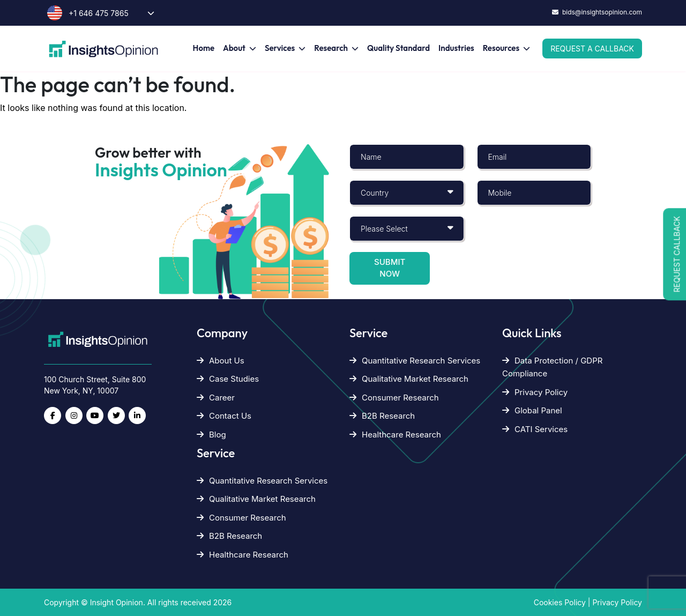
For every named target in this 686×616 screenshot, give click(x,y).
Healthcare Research (243, 555)
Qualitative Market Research (256, 499)
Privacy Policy (535, 392)
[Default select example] (407, 193)
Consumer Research (241, 518)
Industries (456, 48)
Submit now (390, 268)
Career (216, 398)
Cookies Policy (560, 602)
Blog (211, 435)
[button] (674, 254)
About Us (221, 361)
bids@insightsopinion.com (597, 12)
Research (331, 48)
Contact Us (224, 416)
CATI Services (535, 429)
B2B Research (229, 536)
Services (280, 48)
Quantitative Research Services (262, 481)
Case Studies (228, 379)
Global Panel (532, 410)
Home (204, 48)
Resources (501, 48)
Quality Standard (398, 48)
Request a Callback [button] (592, 49)
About (234, 48)
